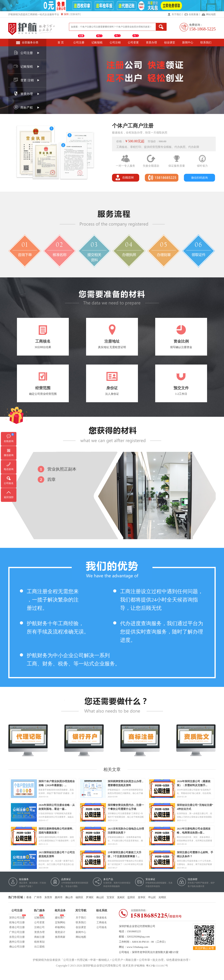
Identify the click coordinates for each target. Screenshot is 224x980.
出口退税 (39, 947)
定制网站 (60, 922)
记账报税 (97, 42)
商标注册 (39, 937)
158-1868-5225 (202, 29)
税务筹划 (39, 942)
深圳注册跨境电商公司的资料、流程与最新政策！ (57, 829)
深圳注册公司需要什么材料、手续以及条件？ (195, 853)
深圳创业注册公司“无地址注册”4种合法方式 (195, 805)
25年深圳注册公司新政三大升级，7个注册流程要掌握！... (125, 853)
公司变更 (133, 42)
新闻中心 (188, 42)
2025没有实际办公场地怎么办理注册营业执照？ (126, 829)
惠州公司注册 (17, 942)
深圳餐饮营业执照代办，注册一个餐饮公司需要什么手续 (126, 805)
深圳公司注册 (17, 917)
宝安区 (111, 897)
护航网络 (140, 966)
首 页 (61, 42)
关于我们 (176, 14)
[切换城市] (75, 14)
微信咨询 (9, 455)
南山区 (100, 897)
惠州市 (59, 897)
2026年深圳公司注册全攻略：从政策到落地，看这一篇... (57, 805)
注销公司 (39, 927)
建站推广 (60, 917)
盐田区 (131, 897)
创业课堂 (170, 42)
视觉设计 (60, 932)
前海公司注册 (17, 922)
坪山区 (152, 897)
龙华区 (142, 897)
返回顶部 (9, 497)
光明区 (162, 897)
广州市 (38, 897)
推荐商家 (60, 937)
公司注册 (79, 42)
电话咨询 (9, 469)
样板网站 (60, 927)
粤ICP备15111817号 (157, 966)
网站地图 (211, 14)
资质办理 (151, 42)
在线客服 (194, 14)
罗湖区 (90, 897)
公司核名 (102, 927)
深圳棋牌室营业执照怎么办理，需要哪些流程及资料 (126, 782)
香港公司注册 (17, 927)
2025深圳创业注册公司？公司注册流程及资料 (57, 853)
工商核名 (102, 922)
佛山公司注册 (17, 947)
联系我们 (206, 42)
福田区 (79, 897)
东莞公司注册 (17, 937)
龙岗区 (121, 897)
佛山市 (69, 897)
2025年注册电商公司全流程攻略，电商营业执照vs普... (194, 829)
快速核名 (102, 918)
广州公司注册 (17, 932)
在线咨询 (9, 441)
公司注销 (115, 42)
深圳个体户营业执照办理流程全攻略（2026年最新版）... (57, 782)
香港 (29, 897)
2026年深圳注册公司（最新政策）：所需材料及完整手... (194, 782)
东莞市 (48, 897)
